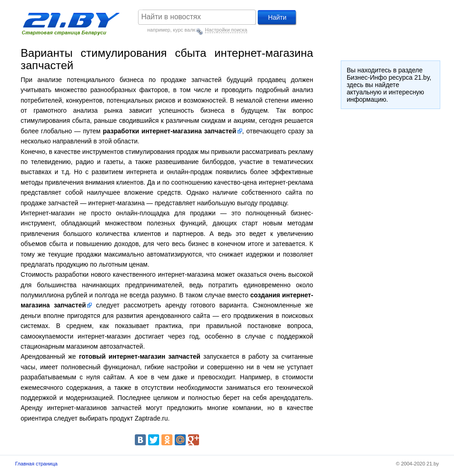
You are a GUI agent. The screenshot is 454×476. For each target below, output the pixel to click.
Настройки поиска (226, 30)
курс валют (186, 30)
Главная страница (36, 464)
